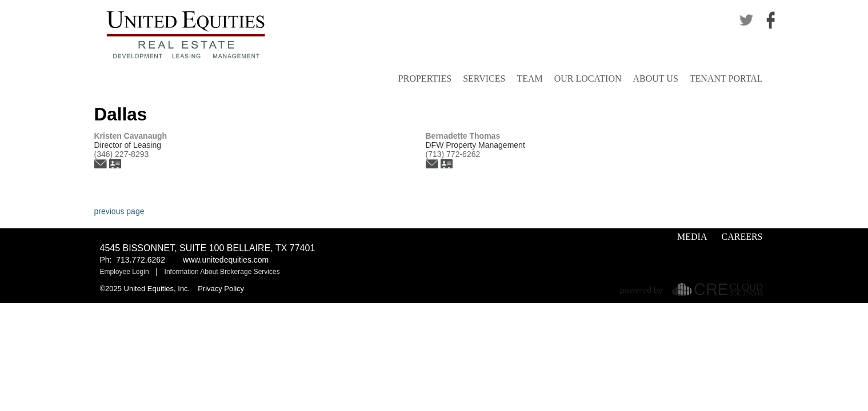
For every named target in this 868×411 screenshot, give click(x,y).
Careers (742, 237)
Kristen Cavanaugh (131, 136)
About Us (656, 78)
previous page (119, 211)
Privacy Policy (221, 289)
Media (692, 237)
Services (484, 78)
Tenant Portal (726, 78)
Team (529, 78)
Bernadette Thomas (463, 136)
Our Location (588, 78)
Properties (425, 78)
